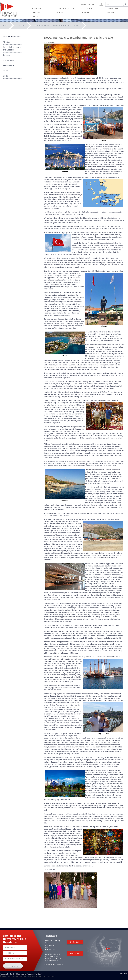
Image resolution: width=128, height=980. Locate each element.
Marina (60, 12)
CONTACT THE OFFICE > (54, 965)
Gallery (35, 17)
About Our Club (39, 8)
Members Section (88, 4)
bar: (46, 956)
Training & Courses (65, 8)
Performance (8, 65)
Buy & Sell (110, 12)
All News (7, 42)
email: (47, 961)
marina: (47, 959)
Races (6, 71)
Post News (75, 942)
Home (5, 25)
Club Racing (86, 8)
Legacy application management (34, 976)
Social (6, 76)
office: (47, 954)
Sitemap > (124, 974)
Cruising (85, 12)
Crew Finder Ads (113, 8)
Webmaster (75, 953)
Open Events (37, 12)
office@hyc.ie (53, 961)
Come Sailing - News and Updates (12, 48)
